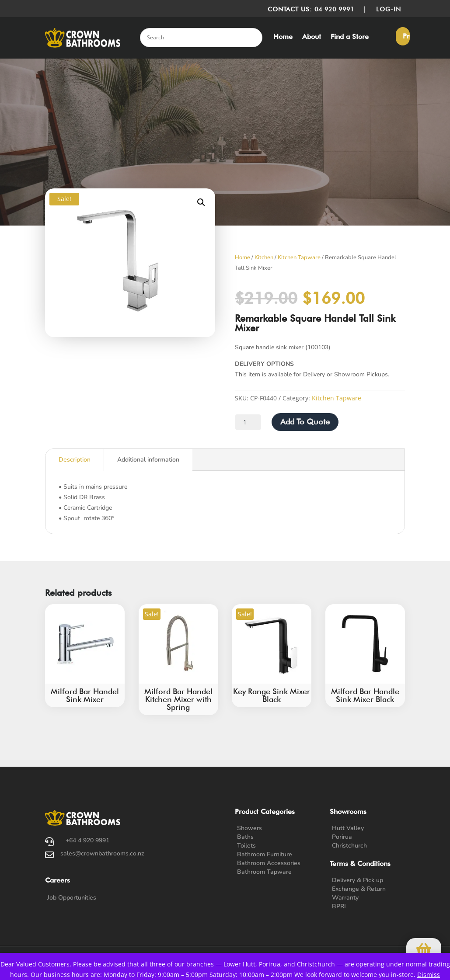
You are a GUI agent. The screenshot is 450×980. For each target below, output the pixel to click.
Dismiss (429, 975)
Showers (249, 828)
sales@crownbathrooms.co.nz (102, 853)
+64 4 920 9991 (87, 840)
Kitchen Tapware (299, 257)
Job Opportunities (72, 898)
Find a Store (350, 37)
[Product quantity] (248, 422)
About (312, 37)
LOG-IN (391, 9)
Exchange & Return (359, 889)
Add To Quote (305, 422)
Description (75, 460)
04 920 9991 (334, 9)
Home (283, 37)
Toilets (246, 846)
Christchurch (349, 846)
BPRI (339, 906)
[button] (201, 202)
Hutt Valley (348, 828)
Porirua (342, 837)
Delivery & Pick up (358, 880)
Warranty (345, 898)
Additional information (148, 460)
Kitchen (264, 257)
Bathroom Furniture (265, 854)
